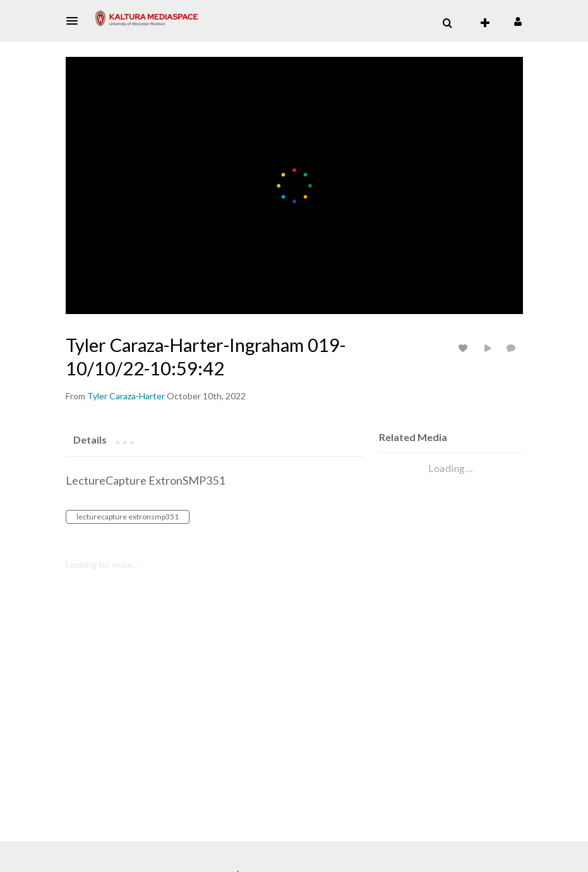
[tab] (90, 439)
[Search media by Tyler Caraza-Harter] (126, 396)
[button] (76, 21)
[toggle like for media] (465, 348)
